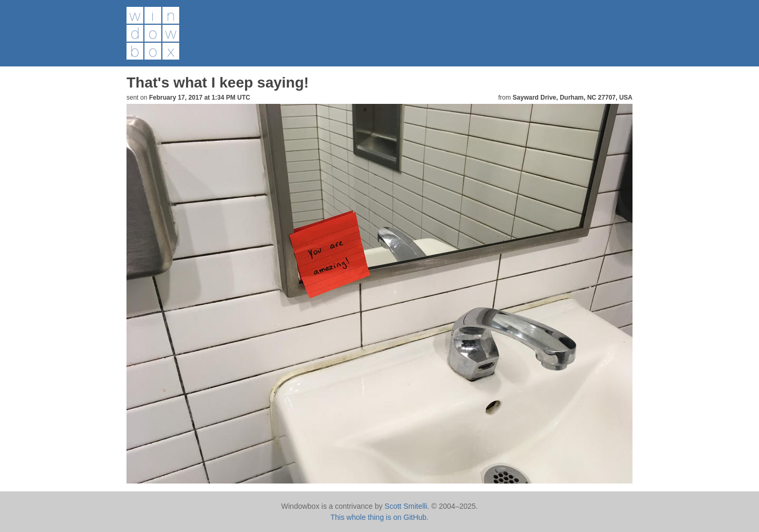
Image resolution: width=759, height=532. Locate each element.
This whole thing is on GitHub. (379, 517)
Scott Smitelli (406, 506)
